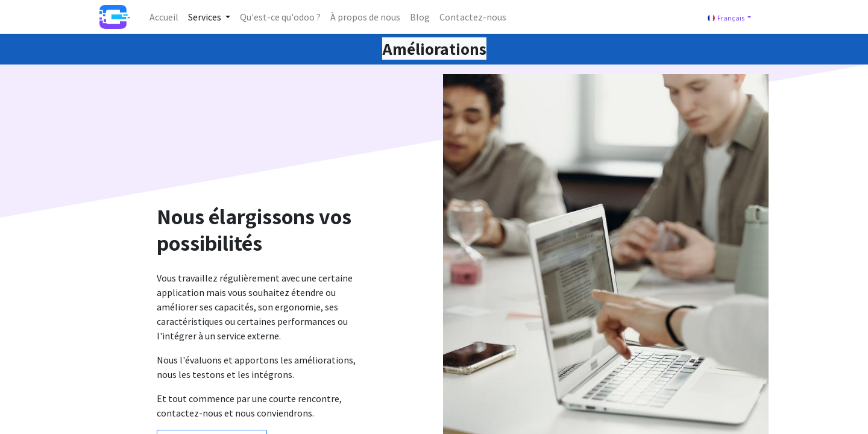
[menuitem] (164, 17)
